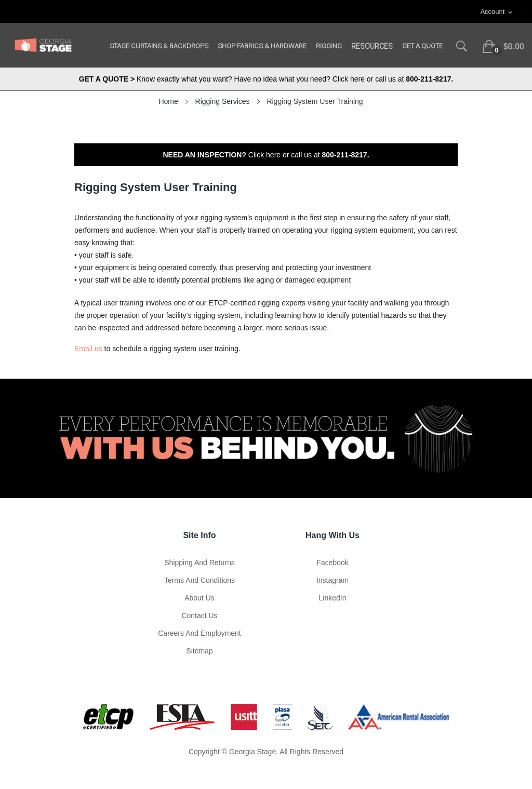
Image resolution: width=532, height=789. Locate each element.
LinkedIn (333, 598)
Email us (88, 349)
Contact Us (199, 616)
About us (199, 598)
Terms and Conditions (199, 580)
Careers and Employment (199, 633)
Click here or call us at (266, 155)
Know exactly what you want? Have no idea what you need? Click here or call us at (266, 79)
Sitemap (199, 651)
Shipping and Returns (199, 563)
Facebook (332, 563)
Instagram (332, 580)
